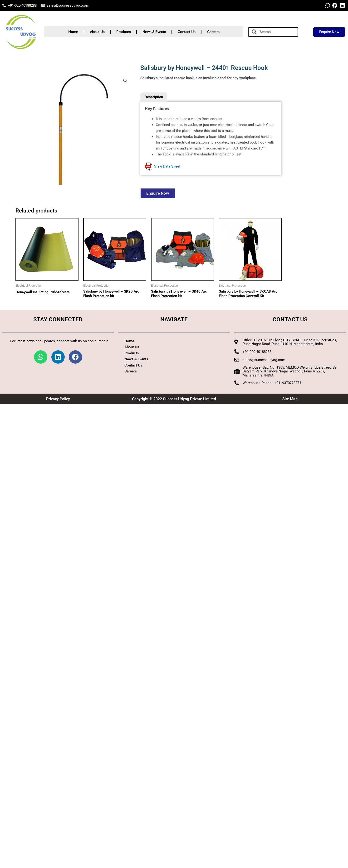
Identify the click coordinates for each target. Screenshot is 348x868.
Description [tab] (154, 97)
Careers (213, 32)
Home (73, 32)
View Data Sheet (163, 166)
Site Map (290, 399)
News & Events (154, 32)
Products (123, 32)
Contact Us (186, 32)
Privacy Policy (58, 399)
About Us (97, 32)
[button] (125, 81)
